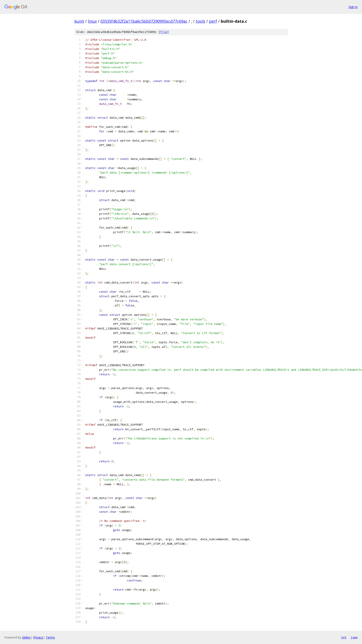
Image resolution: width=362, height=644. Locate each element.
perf (213, 21)
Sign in (353, 7)
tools (201, 21)
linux (92, 21)
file (164, 32)
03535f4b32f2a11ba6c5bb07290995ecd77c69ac (144, 21)
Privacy (38, 637)
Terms (50, 637)
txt (344, 637)
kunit (79, 21)
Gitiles (26, 637)
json (354, 637)
